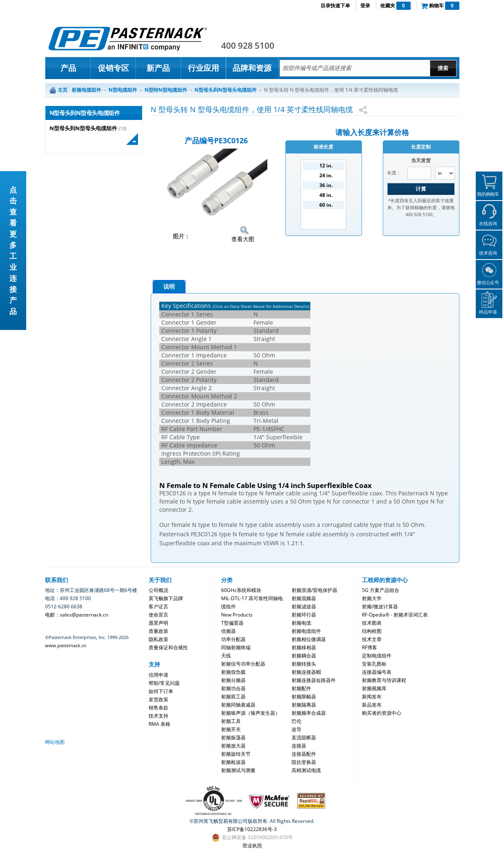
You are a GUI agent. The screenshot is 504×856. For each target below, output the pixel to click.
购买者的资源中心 (382, 713)
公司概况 (158, 590)
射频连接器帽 (306, 672)
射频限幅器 (304, 697)
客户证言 (158, 606)
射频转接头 (304, 664)
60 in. (326, 205)
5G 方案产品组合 (381, 590)
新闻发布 (372, 697)
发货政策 (158, 699)
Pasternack (128, 38)
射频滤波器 (304, 606)
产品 (68, 68)
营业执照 (252, 846)
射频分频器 (233, 680)
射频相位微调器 (309, 639)
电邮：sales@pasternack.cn (77, 615)
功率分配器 (233, 639)
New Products (237, 615)
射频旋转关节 (236, 754)
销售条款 (158, 708)
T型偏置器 (232, 623)
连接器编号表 (377, 672)
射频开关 (231, 729)
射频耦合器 (304, 656)
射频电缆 (301, 623)
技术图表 (372, 623)
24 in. (326, 175)
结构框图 (372, 631)
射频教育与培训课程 (384, 680)
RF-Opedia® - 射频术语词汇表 (395, 615)
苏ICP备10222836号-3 (252, 829)
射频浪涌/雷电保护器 (314, 590)
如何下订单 (161, 691)
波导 (296, 729)
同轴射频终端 (236, 647)
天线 (226, 656)
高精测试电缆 (306, 770)
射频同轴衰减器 (238, 705)
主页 (63, 90)
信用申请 (158, 675)
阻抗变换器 (304, 762)
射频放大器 (233, 746)
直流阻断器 (304, 737)
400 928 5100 (248, 45)
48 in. (326, 195)
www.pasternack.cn (66, 645)
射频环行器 (304, 615)
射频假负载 (233, 672)
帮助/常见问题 (164, 683)
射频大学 (372, 598)
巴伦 (296, 721)
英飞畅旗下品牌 (166, 598)
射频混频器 (304, 598)
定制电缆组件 (377, 656)
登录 (365, 6)
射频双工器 (233, 697)
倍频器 (228, 631)
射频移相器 (304, 647)
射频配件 (301, 688)
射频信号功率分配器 (243, 664)
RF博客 (370, 647)
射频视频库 (374, 688)
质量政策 (158, 631)
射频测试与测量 (238, 770)
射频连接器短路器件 (314, 680)
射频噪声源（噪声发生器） (251, 713)
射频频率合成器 (309, 713)
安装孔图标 (374, 664)
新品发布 (372, 705)
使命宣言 (158, 615)
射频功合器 (233, 688)
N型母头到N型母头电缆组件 (83, 128)
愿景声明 (158, 623)
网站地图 (55, 742)
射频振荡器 (233, 737)
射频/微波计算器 (380, 606)
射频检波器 (233, 762)
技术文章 (372, 639)
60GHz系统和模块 (241, 590)
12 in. (326, 166)
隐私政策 (158, 639)
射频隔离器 (304, 705)
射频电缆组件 (306, 631)
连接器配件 (304, 754)
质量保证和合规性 (168, 647)
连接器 (299, 746)
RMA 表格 (159, 724)
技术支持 (158, 716)
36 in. (326, 185)
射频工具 (231, 721)
